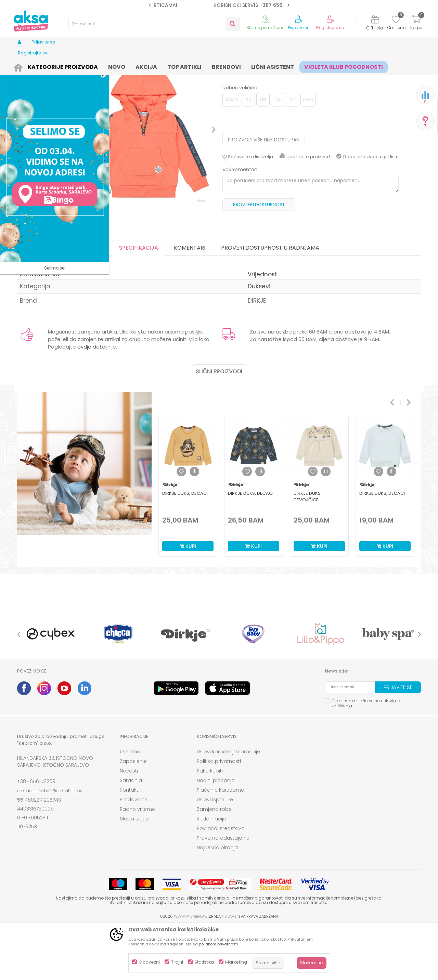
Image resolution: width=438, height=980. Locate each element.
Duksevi (133, 66)
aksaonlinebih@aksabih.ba (50, 844)
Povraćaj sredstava (221, 881)
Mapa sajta (134, 872)
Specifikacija (139, 301)
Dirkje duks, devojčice (308, 550)
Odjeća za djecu (102, 66)
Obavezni (149, 962)
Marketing (236, 962)
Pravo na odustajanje (223, 891)
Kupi (188, 599)
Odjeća (72, 66)
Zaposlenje (133, 814)
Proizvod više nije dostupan (264, 193)
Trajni (177, 962)
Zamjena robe (214, 862)
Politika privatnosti (219, 814)
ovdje (84, 400)
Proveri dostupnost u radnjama (270, 301)
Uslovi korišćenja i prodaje (228, 805)
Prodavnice (134, 853)
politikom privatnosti (218, 944)
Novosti (129, 824)
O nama (130, 805)
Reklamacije (211, 872)
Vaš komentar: (240, 223)
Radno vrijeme (137, 862)
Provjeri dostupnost (259, 258)
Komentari (190, 301)
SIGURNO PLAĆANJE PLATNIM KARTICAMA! (219, 5)
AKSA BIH (26, 66)
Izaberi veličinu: (240, 141)
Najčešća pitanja (217, 901)
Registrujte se (330, 28)
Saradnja (131, 833)
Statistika (204, 962)
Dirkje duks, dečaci (185, 546)
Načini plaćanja (216, 833)
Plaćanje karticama (221, 843)
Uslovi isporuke (215, 853)
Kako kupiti (210, 824)
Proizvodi (50, 66)
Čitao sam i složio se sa (366, 756)
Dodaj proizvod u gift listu (368, 210)
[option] (219, 5)
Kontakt (129, 843)
